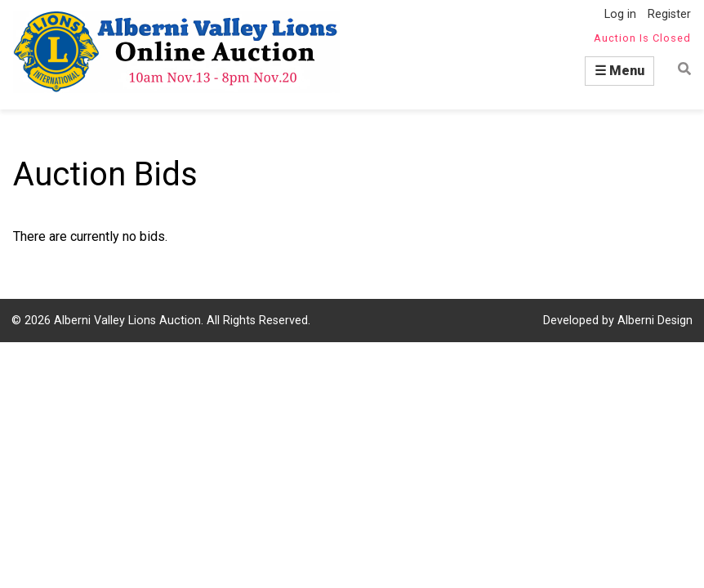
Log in (620, 14)
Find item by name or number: (679, 69)
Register (669, 14)
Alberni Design (655, 321)
